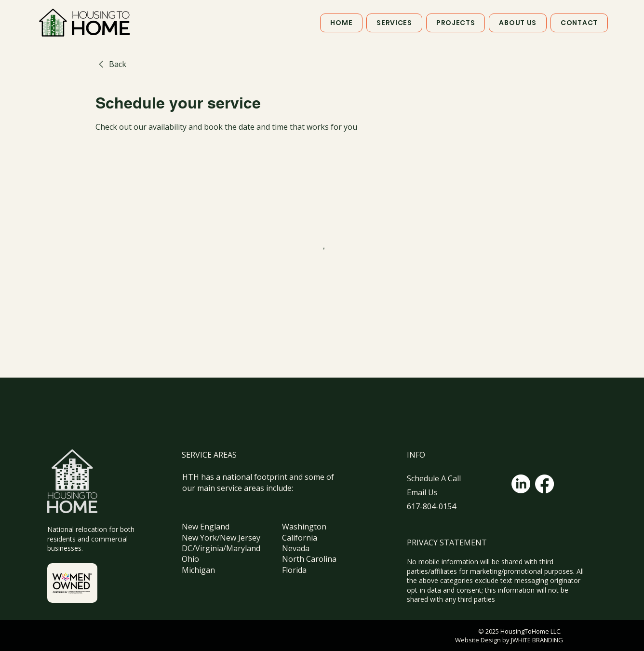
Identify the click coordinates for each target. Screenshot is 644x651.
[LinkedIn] (521, 484)
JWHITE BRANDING (536, 640)
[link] (111, 64)
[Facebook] (544, 484)
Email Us (422, 492)
